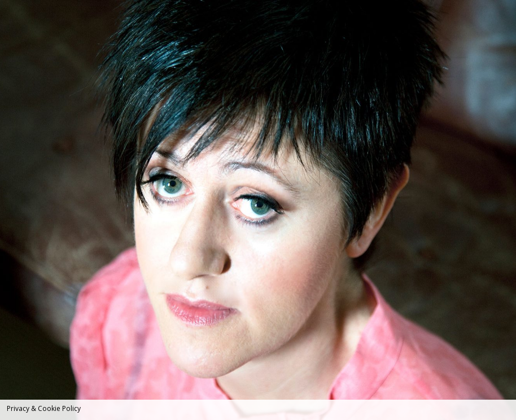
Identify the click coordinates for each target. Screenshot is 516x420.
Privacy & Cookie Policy (44, 408)
